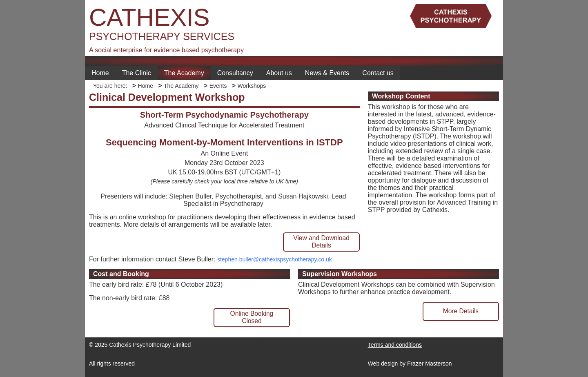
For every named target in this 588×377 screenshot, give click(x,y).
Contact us (378, 73)
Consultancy (235, 73)
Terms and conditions (395, 345)
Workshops (252, 86)
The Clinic (137, 73)
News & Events (327, 73)
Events (218, 86)
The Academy (184, 73)
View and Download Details (321, 242)
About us (279, 73)
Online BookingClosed (252, 317)
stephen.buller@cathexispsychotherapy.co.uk (275, 259)
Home (100, 73)
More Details (461, 311)
